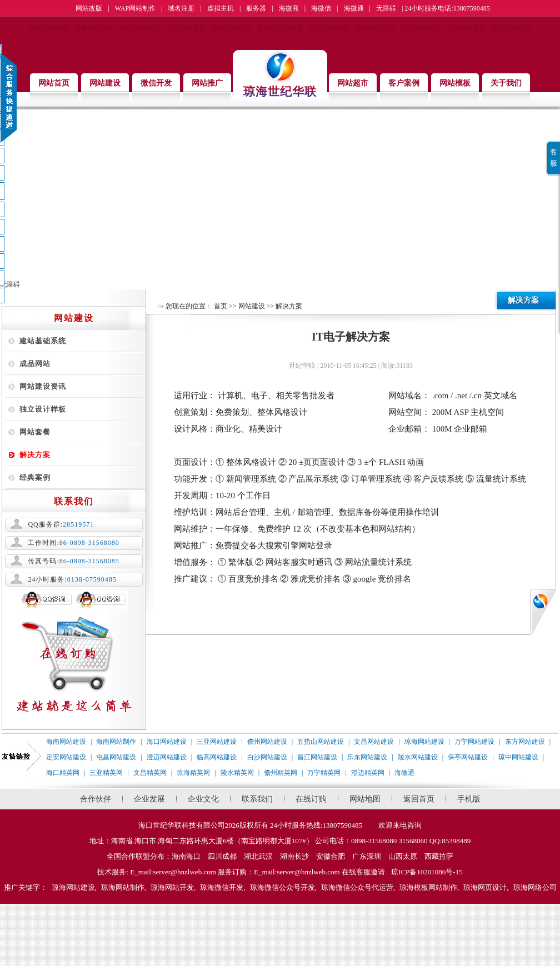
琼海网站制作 (123, 887)
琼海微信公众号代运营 (357, 887)
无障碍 (386, 8)
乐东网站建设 (367, 757)
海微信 (321, 8)
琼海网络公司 (535, 887)
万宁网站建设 (420, 28)
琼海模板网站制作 (428, 887)
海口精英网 (63, 773)
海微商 (289, 8)
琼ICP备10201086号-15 (427, 872)
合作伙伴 (96, 799)
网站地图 (365, 799)
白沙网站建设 (267, 757)
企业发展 (149, 799)
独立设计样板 (43, 409)
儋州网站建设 (231, 28)
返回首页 (419, 799)
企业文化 (203, 799)
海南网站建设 (49, 28)
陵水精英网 (237, 773)
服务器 (256, 8)
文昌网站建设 (329, 28)
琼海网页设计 (485, 887)
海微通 (354, 8)
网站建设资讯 (43, 386)
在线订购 (311, 799)
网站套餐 (35, 432)
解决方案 (35, 455)
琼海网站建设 (374, 28)
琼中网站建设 (518, 757)
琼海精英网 (193, 773)
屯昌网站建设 (116, 757)
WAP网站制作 (135, 8)
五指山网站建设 (280, 28)
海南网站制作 (94, 28)
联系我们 (257, 799)
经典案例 (35, 477)
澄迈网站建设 (167, 757)
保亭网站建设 (468, 757)
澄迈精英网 (368, 773)
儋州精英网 (281, 773)
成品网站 (35, 364)
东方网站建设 (466, 28)
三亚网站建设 (186, 28)
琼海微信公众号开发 (282, 887)
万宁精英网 (324, 773)
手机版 (469, 799)
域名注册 (181, 8)
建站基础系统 (43, 341)
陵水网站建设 (418, 757)
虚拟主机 (221, 8)
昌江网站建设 (317, 757)
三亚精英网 (106, 773)
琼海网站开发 (172, 887)
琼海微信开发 (222, 887)
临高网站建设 (217, 757)
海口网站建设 (140, 28)
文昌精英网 (150, 773)
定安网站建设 (511, 28)
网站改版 (89, 8)
